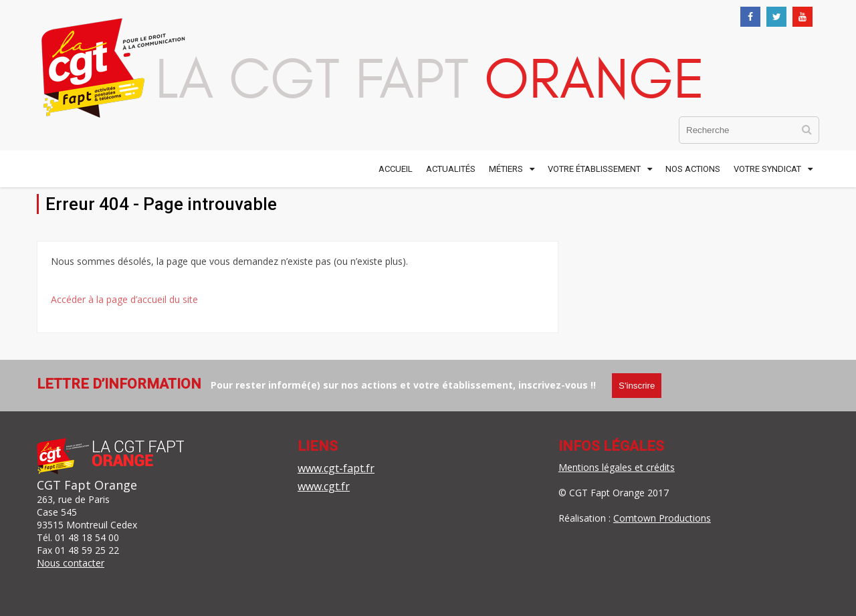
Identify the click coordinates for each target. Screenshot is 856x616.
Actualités (451, 169)
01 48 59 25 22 (87, 550)
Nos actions (693, 169)
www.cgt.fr (324, 486)
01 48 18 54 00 (87, 537)
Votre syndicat (767, 169)
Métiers (506, 169)
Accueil (396, 169)
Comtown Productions (662, 518)
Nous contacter (71, 563)
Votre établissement (594, 169)
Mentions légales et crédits (617, 467)
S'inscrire (637, 386)
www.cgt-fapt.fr (336, 468)
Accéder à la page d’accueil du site (124, 299)
